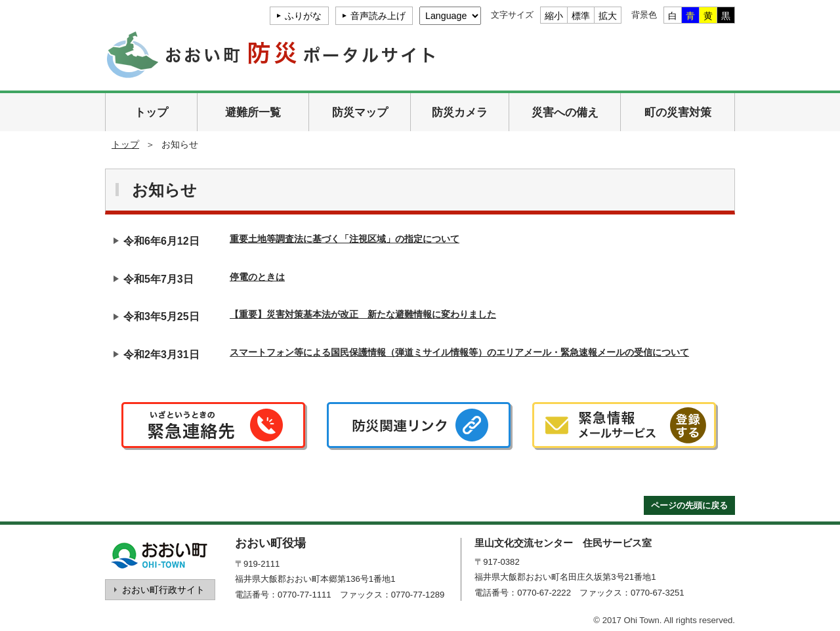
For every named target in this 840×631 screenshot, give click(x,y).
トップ (151, 112)
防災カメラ (460, 112)
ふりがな (303, 16)
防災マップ (360, 112)
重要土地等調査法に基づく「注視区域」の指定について (345, 239)
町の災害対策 (678, 112)
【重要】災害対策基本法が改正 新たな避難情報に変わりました (363, 314)
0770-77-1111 (304, 595)
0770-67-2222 (544, 593)
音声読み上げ (378, 16)
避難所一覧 (253, 112)
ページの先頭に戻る (689, 505)
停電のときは (257, 277)
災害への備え (565, 112)
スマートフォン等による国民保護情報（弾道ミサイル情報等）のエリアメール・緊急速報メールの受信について (459, 352)
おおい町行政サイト (163, 590)
